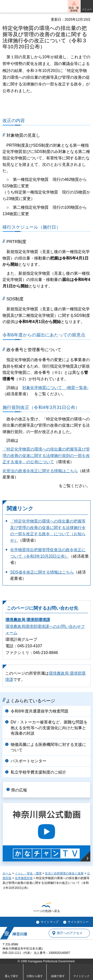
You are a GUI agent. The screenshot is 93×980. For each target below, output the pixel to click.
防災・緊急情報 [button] (74, 9)
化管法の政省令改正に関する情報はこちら (40, 471)
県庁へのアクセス (70, 933)
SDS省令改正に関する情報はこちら (42, 572)
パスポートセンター (29, 761)
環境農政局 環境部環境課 (28, 620)
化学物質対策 (24, 878)
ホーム (7, 873)
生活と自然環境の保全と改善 (64, 873)
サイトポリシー (78, 922)
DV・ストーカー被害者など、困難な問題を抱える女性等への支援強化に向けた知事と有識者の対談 (49, 728)
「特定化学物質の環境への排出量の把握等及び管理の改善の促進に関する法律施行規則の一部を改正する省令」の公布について (46, 456)
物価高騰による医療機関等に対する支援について (48, 747)
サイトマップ (50, 922)
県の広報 (19, 790)
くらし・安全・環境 (28, 873)
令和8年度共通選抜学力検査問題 (40, 711)
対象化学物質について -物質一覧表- (55, 388)
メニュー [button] (87, 9)
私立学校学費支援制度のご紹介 (38, 772)
